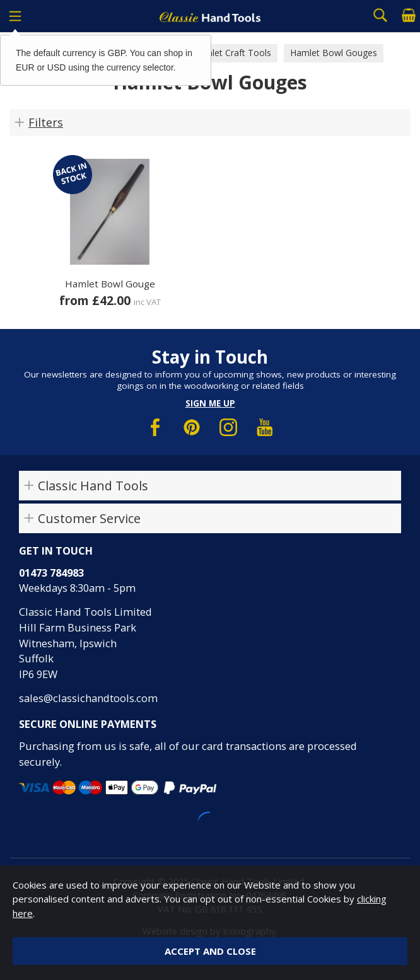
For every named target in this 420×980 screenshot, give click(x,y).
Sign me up (210, 403)
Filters (46, 122)
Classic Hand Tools (93, 486)
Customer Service (89, 518)
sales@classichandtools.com (88, 698)
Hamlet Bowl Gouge (110, 284)
